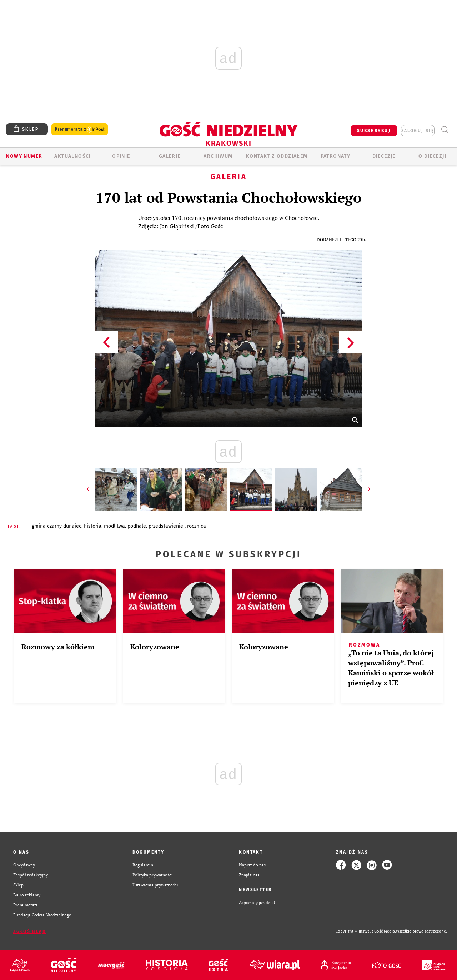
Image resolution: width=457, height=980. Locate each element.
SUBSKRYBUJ (374, 131)
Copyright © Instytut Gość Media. (366, 931)
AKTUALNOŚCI (72, 156)
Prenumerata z (80, 129)
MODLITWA (114, 526)
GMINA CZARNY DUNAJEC (57, 526)
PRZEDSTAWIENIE (167, 526)
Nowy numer (24, 156)
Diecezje (384, 156)
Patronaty (336, 156)
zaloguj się (418, 131)
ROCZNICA (197, 526)
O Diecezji (432, 156)
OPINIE (121, 156)
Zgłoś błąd (30, 931)
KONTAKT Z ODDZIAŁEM (277, 156)
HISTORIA (93, 526)
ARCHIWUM (218, 156)
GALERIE (170, 156)
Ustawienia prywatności (155, 885)
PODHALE (137, 526)
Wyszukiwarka (445, 130)
